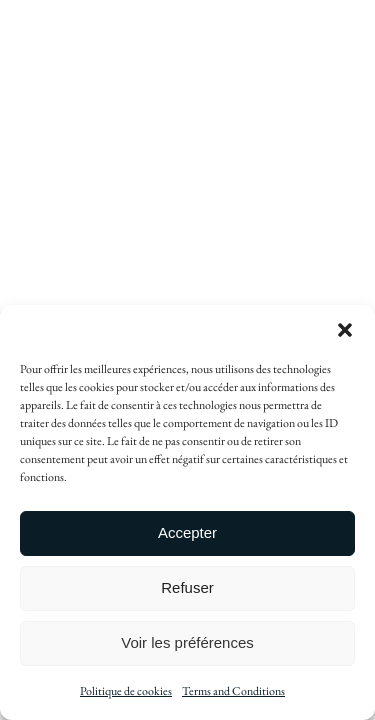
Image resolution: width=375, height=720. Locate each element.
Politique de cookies (126, 691)
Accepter (187, 532)
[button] (345, 330)
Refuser (187, 587)
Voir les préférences (187, 642)
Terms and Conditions (233, 691)
